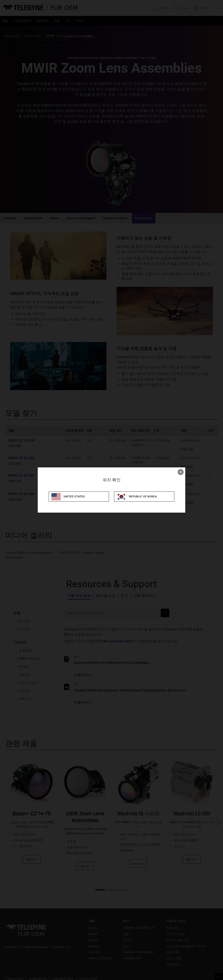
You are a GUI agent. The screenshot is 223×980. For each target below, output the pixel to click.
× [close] (181, 472)
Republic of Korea (146, 497)
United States (76, 497)
